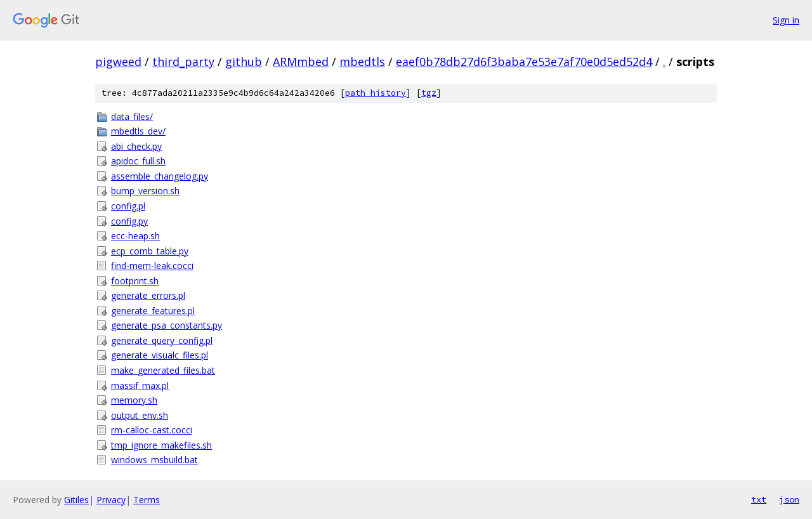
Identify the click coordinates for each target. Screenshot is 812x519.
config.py (129, 221)
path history (376, 93)
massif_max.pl (140, 385)
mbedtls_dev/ (138, 131)
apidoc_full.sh (138, 161)
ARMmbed (301, 62)
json (789, 499)
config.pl (128, 206)
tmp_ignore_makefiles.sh (161, 445)
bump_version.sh (145, 191)
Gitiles (76, 500)
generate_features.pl (153, 311)
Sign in (786, 20)
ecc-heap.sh (135, 236)
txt (759, 499)
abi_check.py (136, 146)
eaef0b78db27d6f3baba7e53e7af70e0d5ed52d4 (524, 62)
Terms (147, 500)
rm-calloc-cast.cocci (152, 430)
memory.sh (134, 400)
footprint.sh (135, 281)
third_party (183, 62)
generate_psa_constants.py (167, 325)
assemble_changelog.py (160, 176)
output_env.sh (140, 415)
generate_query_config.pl (162, 340)
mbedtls (362, 62)
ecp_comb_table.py (150, 251)
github (244, 62)
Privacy (111, 500)
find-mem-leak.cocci (152, 266)
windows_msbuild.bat (154, 460)
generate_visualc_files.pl (160, 355)
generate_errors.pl (148, 295)
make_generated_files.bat (163, 370)
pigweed (118, 62)
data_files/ (132, 116)
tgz (429, 93)
